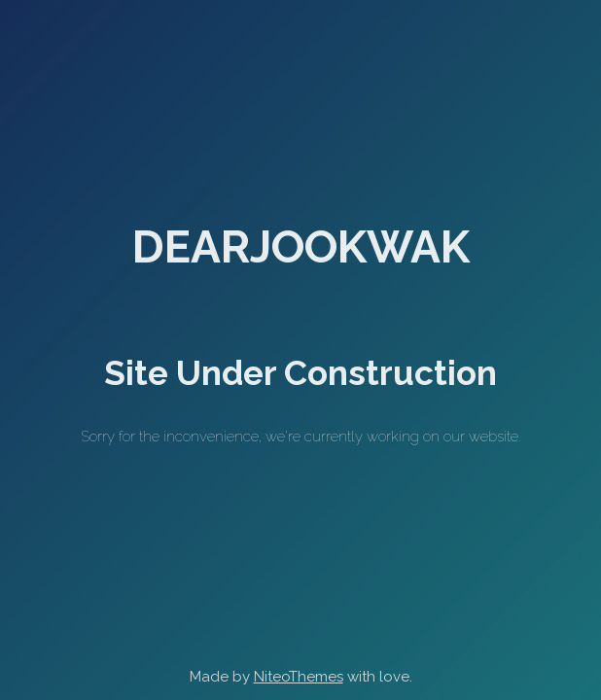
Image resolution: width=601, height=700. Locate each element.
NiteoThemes (299, 677)
